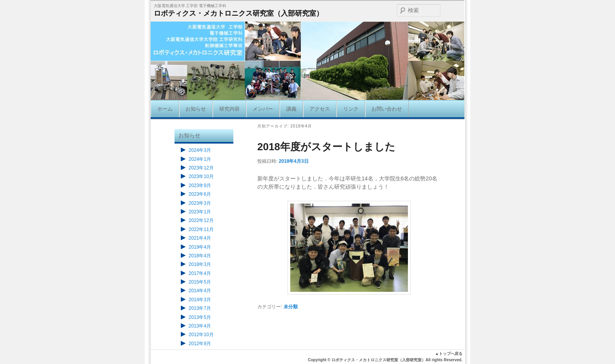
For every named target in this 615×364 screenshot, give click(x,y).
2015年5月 (200, 282)
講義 (291, 109)
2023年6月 (200, 194)
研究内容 (229, 109)
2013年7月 (200, 308)
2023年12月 (201, 168)
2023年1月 (200, 212)
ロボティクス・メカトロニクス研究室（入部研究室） (238, 13)
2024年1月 (200, 159)
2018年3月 (200, 264)
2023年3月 (200, 203)
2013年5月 (200, 317)
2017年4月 (200, 273)
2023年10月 (201, 177)
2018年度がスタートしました (326, 147)
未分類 (291, 307)
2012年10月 (201, 335)
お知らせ (196, 109)
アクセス (320, 109)
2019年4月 (200, 247)
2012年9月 (200, 344)
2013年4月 (200, 326)
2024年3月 (200, 150)
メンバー (263, 109)
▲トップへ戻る (449, 354)
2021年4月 (200, 238)
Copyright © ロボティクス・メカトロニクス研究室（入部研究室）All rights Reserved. (385, 360)
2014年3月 (200, 300)
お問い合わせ (387, 109)
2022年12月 (201, 220)
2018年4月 (200, 256)
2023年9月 (200, 186)
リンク (351, 109)
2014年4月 (200, 291)
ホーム (165, 109)
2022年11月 (201, 229)
